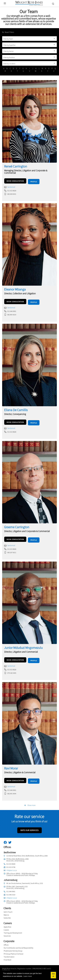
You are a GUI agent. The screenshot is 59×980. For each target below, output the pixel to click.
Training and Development (13, 930)
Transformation (9, 954)
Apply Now (7, 924)
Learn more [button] (28, 976)
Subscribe (7, 915)
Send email (11, 186)
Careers (6, 927)
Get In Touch (8, 909)
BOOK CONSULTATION (15, 181)
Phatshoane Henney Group (13, 948)
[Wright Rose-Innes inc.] (29, 3)
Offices (6, 942)
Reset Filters (8, 32)
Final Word (7, 957)
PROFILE (34, 181)
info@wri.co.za (12, 867)
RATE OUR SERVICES (29, 827)
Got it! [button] (53, 975)
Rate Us (6, 912)
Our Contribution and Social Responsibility (18, 945)
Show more (30, 802)
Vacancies (7, 933)
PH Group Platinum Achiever (14, 951)
